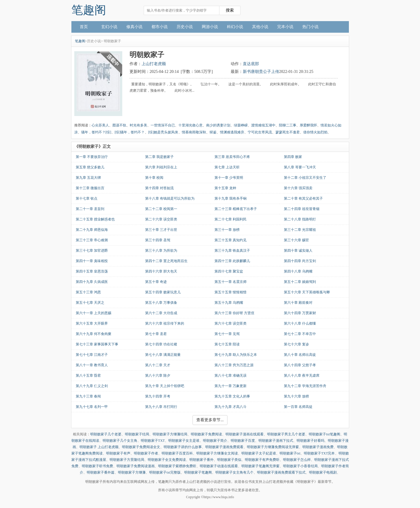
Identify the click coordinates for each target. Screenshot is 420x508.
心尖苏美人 (100, 125)
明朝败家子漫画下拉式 (276, 441)
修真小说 (134, 27)
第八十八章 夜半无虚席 (302, 376)
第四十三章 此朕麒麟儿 (232, 261)
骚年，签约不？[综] (96, 132)
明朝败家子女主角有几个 (234, 472)
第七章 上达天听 (227, 167)
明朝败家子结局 (137, 434)
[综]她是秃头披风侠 (163, 132)
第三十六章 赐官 (296, 240)
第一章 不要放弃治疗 (92, 157)
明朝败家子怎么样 (297, 460)
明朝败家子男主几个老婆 (286, 434)
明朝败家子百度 (243, 441)
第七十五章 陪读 (227, 344)
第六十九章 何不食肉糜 (94, 334)
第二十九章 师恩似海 (92, 230)
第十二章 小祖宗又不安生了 (305, 178)
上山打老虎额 (154, 64)
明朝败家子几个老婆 (106, 434)
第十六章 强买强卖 (298, 188)
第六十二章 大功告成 (161, 313)
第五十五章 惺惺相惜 (231, 292)
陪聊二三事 (288, 125)
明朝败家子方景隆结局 (127, 460)
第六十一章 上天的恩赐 (94, 313)
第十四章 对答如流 (159, 188)
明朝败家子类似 (229, 460)
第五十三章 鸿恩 (88, 292)
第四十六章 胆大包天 (161, 271)
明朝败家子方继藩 (132, 472)
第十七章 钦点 (87, 198)
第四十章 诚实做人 (298, 251)
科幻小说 (235, 27)
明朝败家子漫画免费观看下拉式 (281, 472)
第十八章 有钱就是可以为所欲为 (170, 198)
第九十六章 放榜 (296, 396)
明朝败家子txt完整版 (165, 472)
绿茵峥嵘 (241, 125)
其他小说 (260, 27)
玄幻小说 (109, 27)
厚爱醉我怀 (308, 125)
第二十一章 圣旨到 (90, 209)
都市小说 (160, 27)
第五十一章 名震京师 (231, 282)
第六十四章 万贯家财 (300, 313)
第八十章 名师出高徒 (300, 355)
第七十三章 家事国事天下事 (97, 344)
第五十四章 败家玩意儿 (163, 292)
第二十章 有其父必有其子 (303, 198)
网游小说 (210, 27)
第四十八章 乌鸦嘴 (298, 271)
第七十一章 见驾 (227, 334)
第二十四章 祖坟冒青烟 (302, 209)
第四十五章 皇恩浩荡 (92, 271)
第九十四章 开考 (158, 396)
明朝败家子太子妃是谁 (259, 453)
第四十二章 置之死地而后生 (166, 261)
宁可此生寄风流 (260, 132)
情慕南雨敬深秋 (194, 132)
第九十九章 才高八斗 (231, 407)
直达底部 (251, 64)
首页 (84, 27)
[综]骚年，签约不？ (130, 132)
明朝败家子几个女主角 (120, 441)
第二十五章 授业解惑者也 (95, 219)
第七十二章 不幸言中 (300, 334)
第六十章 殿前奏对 (298, 303)
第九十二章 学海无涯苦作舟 (305, 386)
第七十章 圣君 (156, 334)
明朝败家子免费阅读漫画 (136, 466)
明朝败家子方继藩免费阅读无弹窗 (273, 447)
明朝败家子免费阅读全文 (141, 447)
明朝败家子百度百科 (177, 453)
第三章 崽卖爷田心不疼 (232, 157)
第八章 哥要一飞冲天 (300, 167)
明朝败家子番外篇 (101, 472)
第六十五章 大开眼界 (92, 323)
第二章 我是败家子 (159, 157)
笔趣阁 (89, 10)
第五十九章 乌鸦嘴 (229, 303)
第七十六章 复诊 (296, 344)
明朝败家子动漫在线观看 (219, 466)
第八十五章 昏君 (88, 376)
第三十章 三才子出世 (161, 230)
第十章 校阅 (154, 178)
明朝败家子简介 (215, 441)
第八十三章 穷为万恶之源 (234, 365)
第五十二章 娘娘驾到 (300, 282)
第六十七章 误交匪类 (231, 323)
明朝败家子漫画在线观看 (245, 434)
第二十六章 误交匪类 (161, 219)
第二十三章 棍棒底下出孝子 (236, 209)
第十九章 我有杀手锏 (231, 198)
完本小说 (285, 27)
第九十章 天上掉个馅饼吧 (165, 386)
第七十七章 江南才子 (92, 355)
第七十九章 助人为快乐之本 (236, 355)
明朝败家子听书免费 (97, 466)
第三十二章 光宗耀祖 (300, 230)
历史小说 (185, 27)
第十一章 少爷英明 (229, 178)
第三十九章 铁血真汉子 (232, 251)
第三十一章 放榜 (227, 230)
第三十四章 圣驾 (158, 240)
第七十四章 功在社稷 (161, 344)
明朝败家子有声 (118, 453)
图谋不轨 (119, 125)
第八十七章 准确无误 (231, 376)
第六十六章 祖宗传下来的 (165, 323)
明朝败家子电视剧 (323, 472)
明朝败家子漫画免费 (318, 447)
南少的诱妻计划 (218, 125)
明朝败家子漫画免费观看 (224, 447)
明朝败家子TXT (153, 441)
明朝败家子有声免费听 (262, 460)
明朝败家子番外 (201, 460)
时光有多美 (138, 125)
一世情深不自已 (163, 125)
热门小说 (310, 27)
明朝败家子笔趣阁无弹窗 (260, 466)
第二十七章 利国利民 (231, 219)
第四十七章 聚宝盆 (229, 271)
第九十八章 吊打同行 (161, 407)
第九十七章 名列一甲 (92, 407)
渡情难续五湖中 (263, 125)
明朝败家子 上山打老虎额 (99, 447)
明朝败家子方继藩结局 (170, 434)
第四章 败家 (293, 157)
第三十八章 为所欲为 (161, 251)
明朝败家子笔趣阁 (198, 472)
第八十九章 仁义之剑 (92, 386)
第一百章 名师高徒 (298, 407)
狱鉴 (213, 132)
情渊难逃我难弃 (232, 132)
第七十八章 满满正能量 (163, 355)
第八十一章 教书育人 (92, 365)
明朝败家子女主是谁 (184, 441)
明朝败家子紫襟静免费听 (177, 466)
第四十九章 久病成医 (92, 282)
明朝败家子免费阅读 (206, 434)
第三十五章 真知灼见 (231, 240)
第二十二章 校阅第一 (161, 209)
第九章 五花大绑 (88, 178)
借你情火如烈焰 (315, 132)
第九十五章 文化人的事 (232, 396)
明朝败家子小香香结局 (300, 466)
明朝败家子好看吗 (310, 441)
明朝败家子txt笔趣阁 (324, 434)
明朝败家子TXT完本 (319, 453)
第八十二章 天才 (158, 365)
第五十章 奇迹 (156, 282)
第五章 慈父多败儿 (90, 167)
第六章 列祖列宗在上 (161, 167)
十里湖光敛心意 (190, 125)
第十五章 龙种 (225, 188)
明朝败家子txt (290, 453)
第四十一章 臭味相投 (92, 261)
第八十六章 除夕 (158, 376)
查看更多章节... (210, 420)
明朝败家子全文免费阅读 (167, 460)
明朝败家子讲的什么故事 (183, 447)
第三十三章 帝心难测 (92, 240)
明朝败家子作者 (146, 453)
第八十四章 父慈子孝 (300, 365)
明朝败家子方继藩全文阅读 (217, 453)
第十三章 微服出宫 (90, 188)
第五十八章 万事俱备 (161, 303)
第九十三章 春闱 (88, 396)
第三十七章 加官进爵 (92, 251)
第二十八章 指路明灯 (300, 219)
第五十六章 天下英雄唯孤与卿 (307, 292)
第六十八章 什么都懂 (300, 323)
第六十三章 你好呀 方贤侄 (234, 313)
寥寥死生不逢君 (288, 132)
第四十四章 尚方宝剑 (300, 261)
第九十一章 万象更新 (231, 386)
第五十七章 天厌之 (90, 303)
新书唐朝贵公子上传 (261, 72)
